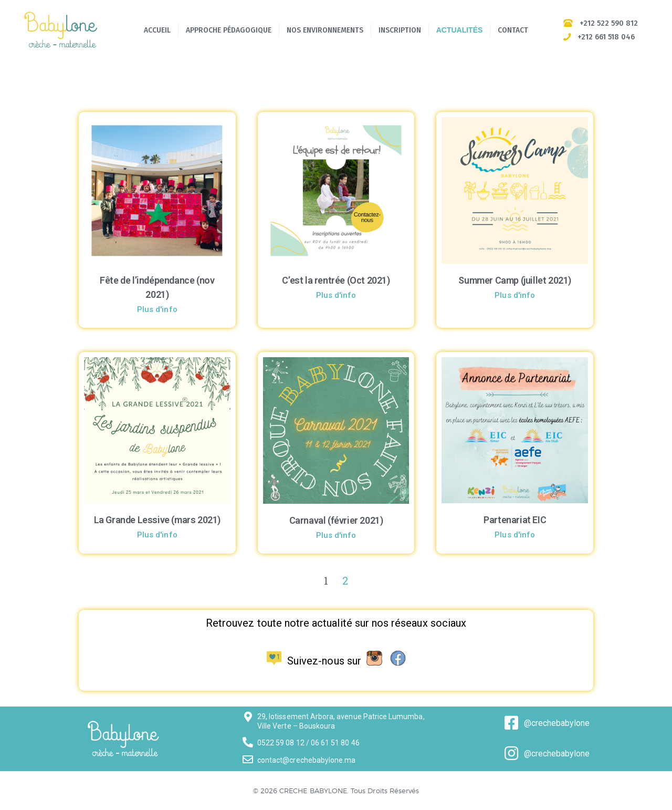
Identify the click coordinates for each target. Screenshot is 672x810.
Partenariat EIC (515, 520)
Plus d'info (157, 309)
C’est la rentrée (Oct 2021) (336, 280)
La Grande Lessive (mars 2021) (157, 520)
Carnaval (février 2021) (336, 520)
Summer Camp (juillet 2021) (515, 280)
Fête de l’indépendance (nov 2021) (157, 287)
